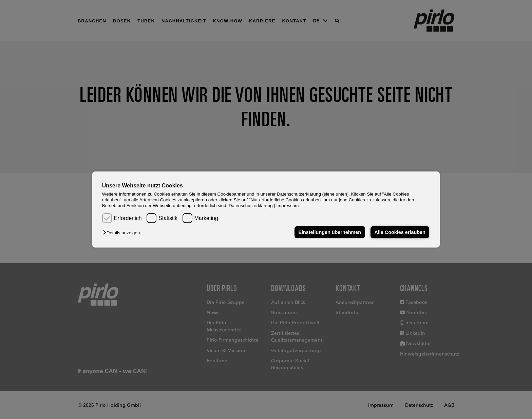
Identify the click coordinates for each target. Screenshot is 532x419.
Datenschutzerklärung (251, 206)
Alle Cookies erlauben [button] (400, 232)
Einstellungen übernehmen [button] (330, 232)
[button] (123, 233)
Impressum (288, 206)
